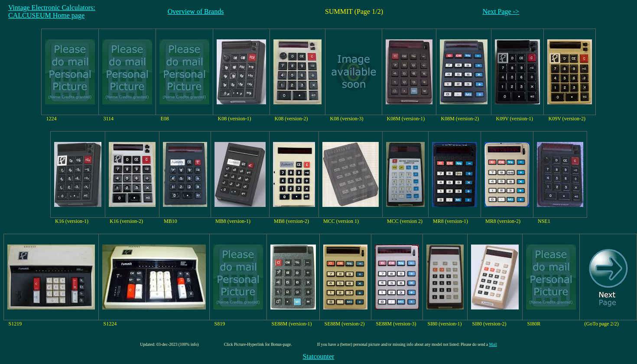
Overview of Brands (196, 11)
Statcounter (319, 356)
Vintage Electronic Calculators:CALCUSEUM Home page (52, 11)
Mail (493, 344)
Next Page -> (501, 11)
